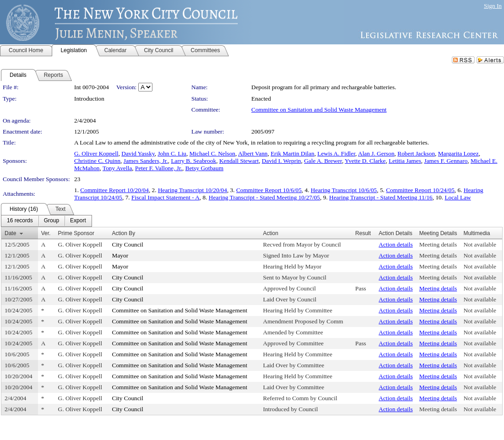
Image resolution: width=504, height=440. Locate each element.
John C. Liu (172, 153)
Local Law (458, 197)
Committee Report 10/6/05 (269, 190)
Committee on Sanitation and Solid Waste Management (319, 110)
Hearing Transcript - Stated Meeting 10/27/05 (264, 197)
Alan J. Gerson (376, 153)
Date (10, 233)
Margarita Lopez (458, 153)
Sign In (493, 6)
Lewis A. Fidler (336, 153)
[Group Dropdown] (51, 221)
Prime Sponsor (76, 233)
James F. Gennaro (446, 161)
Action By (124, 233)
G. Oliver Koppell (96, 153)
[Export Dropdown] (78, 221)
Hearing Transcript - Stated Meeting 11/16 (381, 197)
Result (363, 233)
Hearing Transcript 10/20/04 (192, 190)
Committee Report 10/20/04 (114, 190)
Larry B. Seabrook (193, 161)
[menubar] (46, 221)
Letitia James (405, 161)
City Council (128, 244)
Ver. (46, 233)
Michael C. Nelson (212, 153)
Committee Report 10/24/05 (420, 190)
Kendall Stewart (239, 161)
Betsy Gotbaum (204, 168)
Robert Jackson (416, 153)
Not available (480, 244)
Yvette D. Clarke (365, 161)
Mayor (120, 255)
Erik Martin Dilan (293, 153)
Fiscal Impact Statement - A (165, 197)
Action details (396, 244)
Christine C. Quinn (97, 161)
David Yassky (138, 153)
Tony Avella (117, 168)
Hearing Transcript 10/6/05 (344, 190)
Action (271, 233)
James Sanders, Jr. (146, 161)
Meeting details (438, 244)
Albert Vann (253, 153)
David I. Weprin (282, 161)
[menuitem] (20, 221)
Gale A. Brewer (323, 161)
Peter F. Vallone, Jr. (159, 168)
